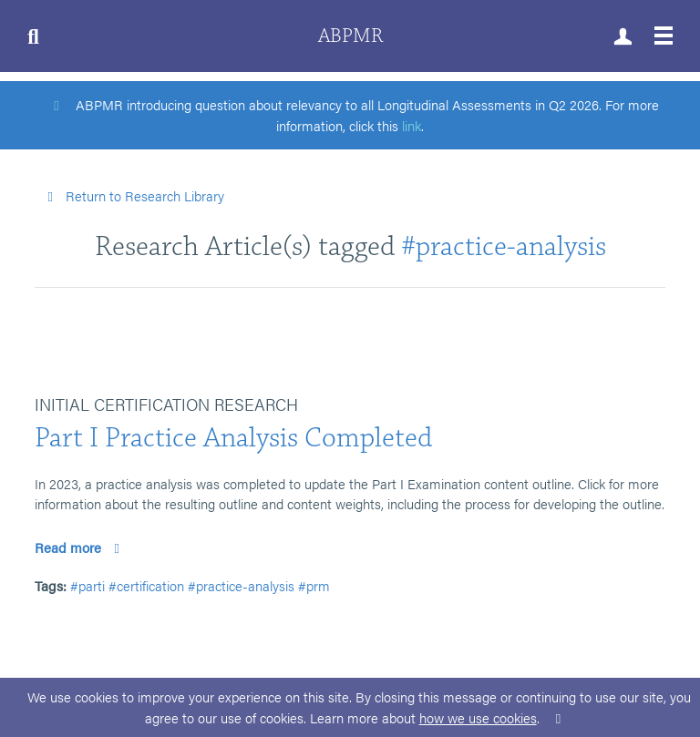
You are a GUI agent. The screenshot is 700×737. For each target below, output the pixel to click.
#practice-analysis (504, 246)
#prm (314, 585)
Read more (80, 547)
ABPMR (350, 36)
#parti (87, 585)
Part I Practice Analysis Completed (233, 438)
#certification (146, 585)
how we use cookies (478, 717)
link (412, 125)
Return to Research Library (133, 195)
